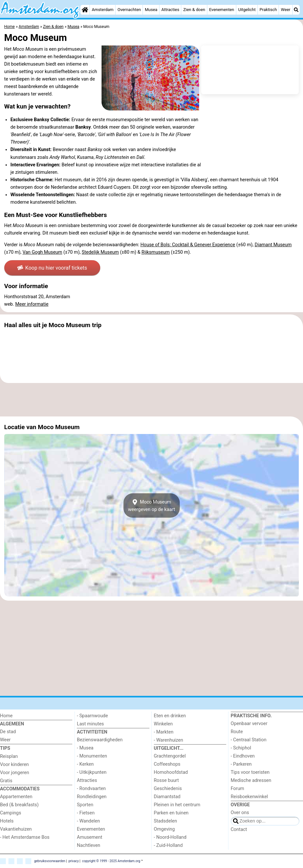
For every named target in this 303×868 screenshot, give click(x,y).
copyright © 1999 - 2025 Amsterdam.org (111, 861)
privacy (74, 861)
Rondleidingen (92, 797)
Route (237, 732)
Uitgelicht (247, 10)
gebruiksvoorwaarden (50, 861)
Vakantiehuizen (16, 829)
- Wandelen (88, 821)
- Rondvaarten (91, 789)
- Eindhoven (243, 756)
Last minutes (90, 724)
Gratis (6, 781)
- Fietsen (86, 813)
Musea (151, 10)
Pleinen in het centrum (177, 805)
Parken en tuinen (171, 813)
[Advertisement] (151, 400)
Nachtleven (89, 845)
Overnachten (129, 10)
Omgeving (165, 829)
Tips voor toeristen (250, 772)
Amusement (90, 837)
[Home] (85, 10)
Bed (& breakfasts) (19, 805)
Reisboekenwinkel (249, 797)
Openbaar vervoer (249, 724)
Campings (11, 813)
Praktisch (268, 10)
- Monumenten (92, 756)
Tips (5, 748)
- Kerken (85, 764)
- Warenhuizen (169, 740)
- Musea (85, 748)
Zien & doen (194, 10)
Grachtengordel (170, 756)
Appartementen (16, 797)
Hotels (7, 821)
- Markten (164, 732)
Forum (237, 789)
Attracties (170, 10)
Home (6, 716)
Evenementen (221, 10)
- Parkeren (241, 764)
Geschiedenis (168, 789)
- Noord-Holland (170, 837)
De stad (8, 732)
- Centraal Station (249, 740)
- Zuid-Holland (168, 845)
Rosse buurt (166, 780)
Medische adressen (251, 780)
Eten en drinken (170, 716)
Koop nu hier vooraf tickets (52, 268)
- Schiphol (241, 748)
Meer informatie (32, 304)
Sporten (85, 805)
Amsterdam (103, 10)
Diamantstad (167, 797)
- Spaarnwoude (92, 716)
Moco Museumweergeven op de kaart (151, 505)
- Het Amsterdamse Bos (25, 837)
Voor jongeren (14, 773)
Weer (286, 10)
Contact (239, 830)
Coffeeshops (167, 764)
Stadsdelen (165, 821)
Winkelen (163, 724)
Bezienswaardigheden (100, 740)
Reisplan (9, 756)
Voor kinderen (14, 765)
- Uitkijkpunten (92, 772)
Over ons (240, 813)
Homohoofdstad (171, 772)
